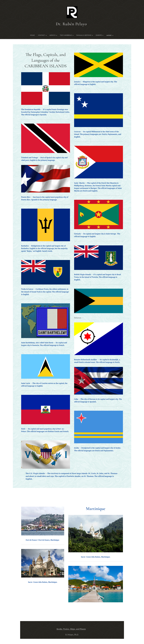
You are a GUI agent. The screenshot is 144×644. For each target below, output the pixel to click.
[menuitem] (29, 35)
